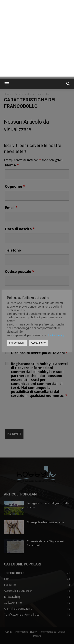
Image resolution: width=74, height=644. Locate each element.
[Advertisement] (37, 39)
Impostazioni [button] (17, 343)
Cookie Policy (55, 335)
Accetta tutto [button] (38, 343)
